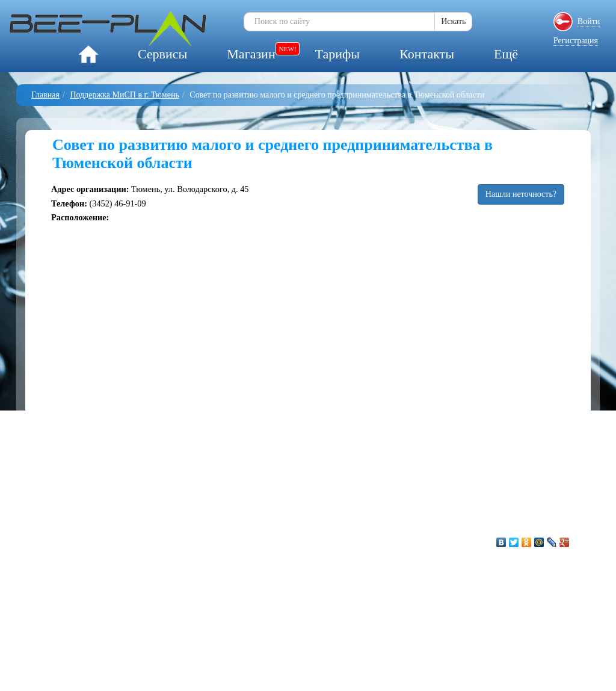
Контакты (427, 54)
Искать (453, 21)
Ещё (506, 54)
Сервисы (162, 54)
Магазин (251, 54)
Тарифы (337, 54)
